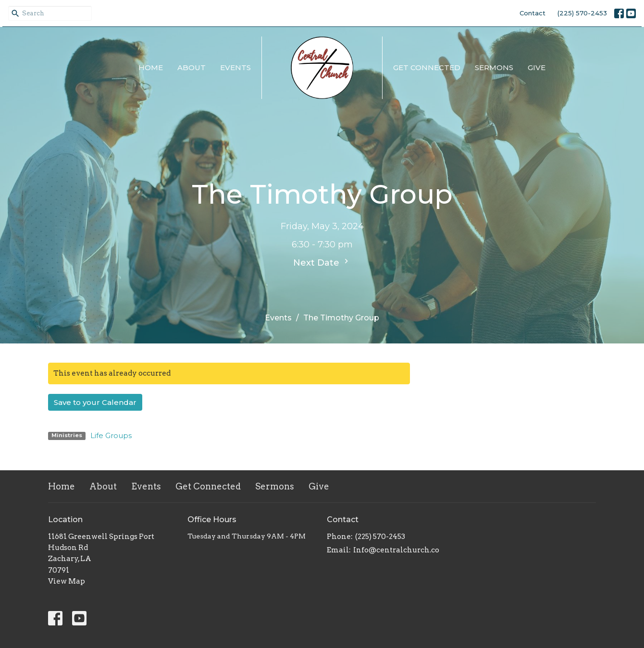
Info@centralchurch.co (396, 550)
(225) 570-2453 (582, 13)
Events (235, 67)
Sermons (494, 67)
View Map (67, 581)
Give (537, 67)
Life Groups (111, 435)
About (192, 67)
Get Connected (427, 67)
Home (151, 67)
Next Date (322, 262)
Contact (533, 13)
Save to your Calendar (95, 402)
